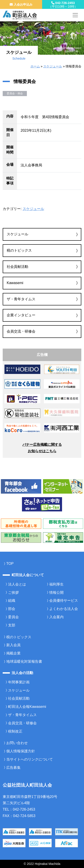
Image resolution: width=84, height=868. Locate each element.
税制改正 (15, 731)
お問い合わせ (17, 743)
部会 (12, 609)
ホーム (35, 66)
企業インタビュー (21, 315)
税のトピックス (19, 250)
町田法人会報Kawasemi (27, 707)
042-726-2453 (63, 5)
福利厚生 (56, 584)
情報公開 (56, 592)
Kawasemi (15, 283)
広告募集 (13, 768)
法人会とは (17, 584)
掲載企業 (13, 653)
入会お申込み (21, 4)
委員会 (13, 617)
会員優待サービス (64, 601)
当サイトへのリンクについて (30, 759)
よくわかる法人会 (64, 609)
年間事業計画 (19, 682)
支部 (12, 625)
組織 (12, 601)
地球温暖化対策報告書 (24, 661)
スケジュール (53, 66)
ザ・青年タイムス (21, 299)
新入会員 (13, 645)
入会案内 (56, 617)
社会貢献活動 (17, 267)
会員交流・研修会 (21, 331)
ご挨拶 (13, 592)
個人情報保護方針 (21, 751)
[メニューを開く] (75, 15)
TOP (10, 564)
